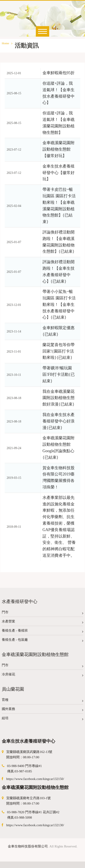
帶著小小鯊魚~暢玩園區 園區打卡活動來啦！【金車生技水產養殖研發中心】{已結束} (59, 304)
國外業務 (42, 710)
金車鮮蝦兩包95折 (59, 73)
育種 (42, 701)
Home (7, 43)
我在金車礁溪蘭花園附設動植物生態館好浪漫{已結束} (59, 398)
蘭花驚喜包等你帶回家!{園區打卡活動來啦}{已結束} (59, 351)
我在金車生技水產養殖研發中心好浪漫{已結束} (59, 421)
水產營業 (42, 622)
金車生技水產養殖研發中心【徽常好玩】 (59, 173)
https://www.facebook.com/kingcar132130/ (35, 825)
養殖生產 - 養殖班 (42, 632)
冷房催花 (42, 675)
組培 (42, 719)
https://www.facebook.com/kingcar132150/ (35, 779)
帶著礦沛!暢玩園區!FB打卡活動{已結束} (59, 374)
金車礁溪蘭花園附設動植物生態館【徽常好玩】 (59, 149)
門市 (42, 613)
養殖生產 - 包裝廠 (42, 641)
